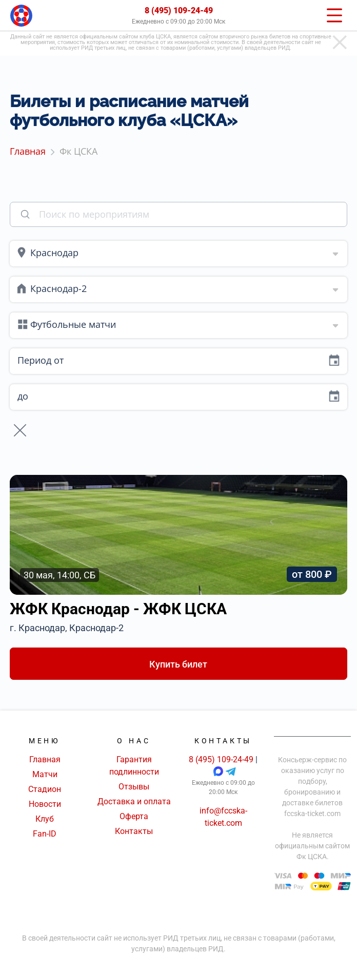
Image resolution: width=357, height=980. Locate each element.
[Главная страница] (21, 16)
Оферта (134, 816)
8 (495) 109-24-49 (179, 11)
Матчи (45, 774)
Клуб (45, 819)
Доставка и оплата (134, 801)
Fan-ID (45, 834)
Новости (45, 804)
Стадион (45, 789)
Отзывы (134, 787)
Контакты (134, 831)
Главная (45, 759)
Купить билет (178, 664)
